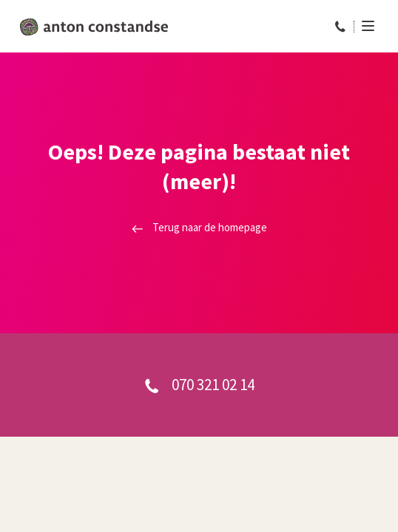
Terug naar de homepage (199, 227)
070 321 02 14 (199, 385)
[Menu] (364, 26)
